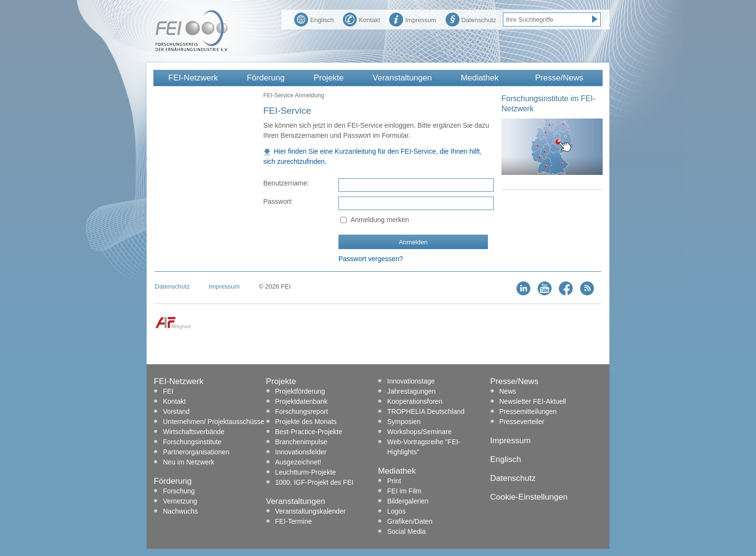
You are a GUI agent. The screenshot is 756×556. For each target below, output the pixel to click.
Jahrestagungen (411, 391)
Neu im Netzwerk (189, 462)
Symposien (404, 422)
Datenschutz (471, 19)
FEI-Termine (294, 521)
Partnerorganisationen (196, 452)
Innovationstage (411, 381)
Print (394, 481)
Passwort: (278, 201)
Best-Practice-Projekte (309, 432)
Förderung (266, 78)
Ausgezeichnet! (298, 462)
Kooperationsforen (415, 401)
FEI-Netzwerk (193, 78)
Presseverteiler (522, 422)
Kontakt (361, 19)
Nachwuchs (180, 511)
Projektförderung (300, 391)
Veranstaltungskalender (310, 511)
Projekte (328, 78)
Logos (396, 511)
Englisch (314, 19)
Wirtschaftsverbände (194, 432)
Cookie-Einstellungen (529, 497)
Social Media (406, 531)
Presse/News (559, 78)
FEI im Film (404, 491)
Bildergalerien (408, 501)
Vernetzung (180, 501)
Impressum (412, 19)
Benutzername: (286, 183)
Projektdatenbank (302, 401)
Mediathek (480, 78)
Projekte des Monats (306, 422)
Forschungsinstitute (192, 442)
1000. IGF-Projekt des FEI (315, 482)
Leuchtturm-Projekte (306, 472)
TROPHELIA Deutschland (426, 411)
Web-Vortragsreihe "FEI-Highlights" (424, 447)
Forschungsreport (302, 411)
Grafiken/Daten (410, 521)
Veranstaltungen (402, 78)
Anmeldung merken (380, 220)
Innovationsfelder (301, 452)
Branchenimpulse (301, 442)
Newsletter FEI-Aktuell (533, 401)
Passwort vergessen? (371, 259)
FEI (168, 391)
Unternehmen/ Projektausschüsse (214, 422)
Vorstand (176, 411)
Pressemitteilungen (528, 411)
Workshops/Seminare (419, 432)
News (508, 391)
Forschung (179, 491)
